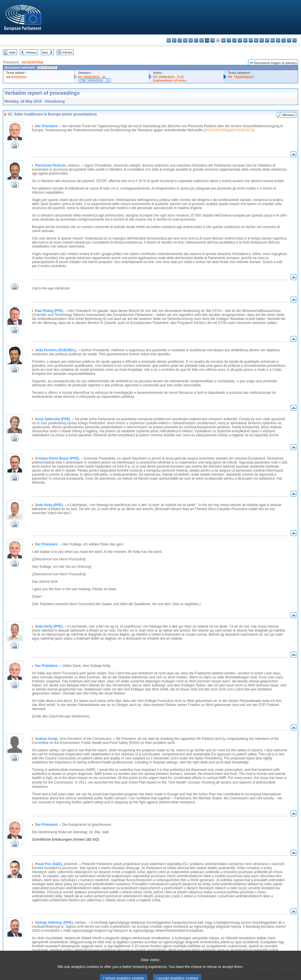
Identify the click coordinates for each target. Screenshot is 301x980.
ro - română (273, 40)
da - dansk (185, 40)
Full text (67, 52)
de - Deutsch (191, 40)
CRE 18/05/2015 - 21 (95, 80)
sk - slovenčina (278, 40)
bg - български (169, 40)
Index (12, 52)
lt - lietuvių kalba (240, 40)
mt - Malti (251, 40)
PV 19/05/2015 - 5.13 (168, 77)
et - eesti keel (196, 40)
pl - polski (262, 40)
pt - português (267, 40)
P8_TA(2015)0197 (241, 77)
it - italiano (229, 40)
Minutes (289, 115)
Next (45, 52)
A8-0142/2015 (16, 77)
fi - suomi (289, 40)
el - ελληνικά (202, 40)
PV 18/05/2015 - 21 (92, 77)
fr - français (213, 40)
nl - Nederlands (256, 40)
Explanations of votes (170, 80)
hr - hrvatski (223, 40)
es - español (174, 40)
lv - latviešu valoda (234, 40)
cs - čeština (180, 40)
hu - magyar (245, 40)
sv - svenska (295, 40)
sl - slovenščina (284, 40)
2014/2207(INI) (32, 62)
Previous (31, 52)
